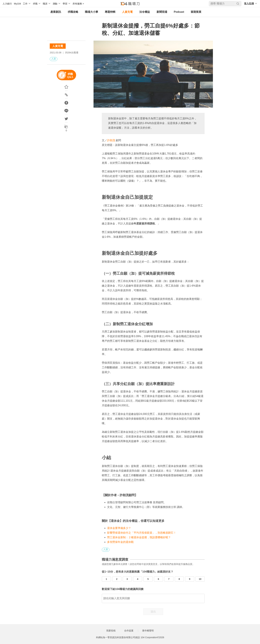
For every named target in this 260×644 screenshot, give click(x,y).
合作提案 (129, 631)
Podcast (179, 12)
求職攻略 (73, 12)
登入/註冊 (249, 3)
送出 (153, 612)
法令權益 (145, 12)
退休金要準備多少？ (119, 528)
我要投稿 (111, 631)
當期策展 (196, 12)
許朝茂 (111, 140)
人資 (54, 59)
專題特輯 (110, 12)
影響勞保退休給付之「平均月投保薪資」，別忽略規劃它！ (142, 533)
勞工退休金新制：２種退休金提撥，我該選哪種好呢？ (139, 537)
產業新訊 (56, 12)
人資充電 (127, 12)
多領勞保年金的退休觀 (120, 542)
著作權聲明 (148, 631)
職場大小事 (92, 12)
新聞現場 (162, 12)
